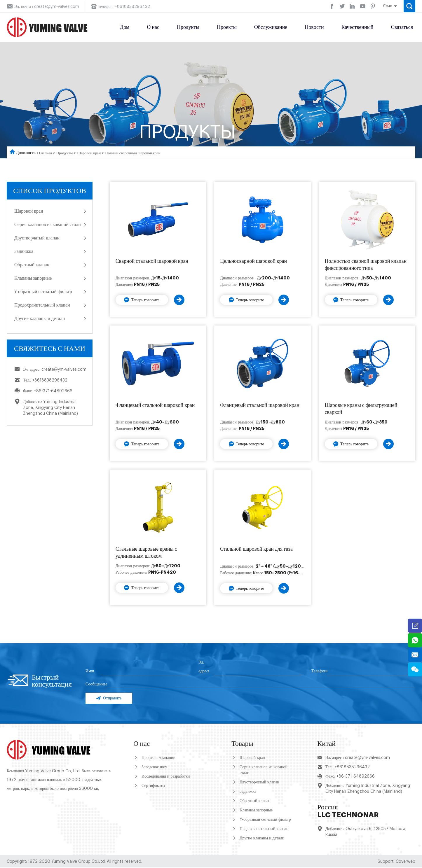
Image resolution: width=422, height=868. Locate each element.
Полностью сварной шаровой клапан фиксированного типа (366, 265)
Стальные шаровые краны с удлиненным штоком (146, 552)
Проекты (227, 27)
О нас (153, 27)
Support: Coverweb (396, 862)
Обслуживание (271, 27)
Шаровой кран (92, 153)
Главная (46, 153)
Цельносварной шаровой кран (253, 261)
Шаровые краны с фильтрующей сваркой (361, 409)
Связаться (402, 27)
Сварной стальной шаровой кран (152, 261)
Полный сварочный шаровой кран (138, 153)
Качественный (358, 27)
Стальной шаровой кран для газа (256, 549)
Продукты (188, 27)
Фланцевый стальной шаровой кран (155, 405)
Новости (314, 27)
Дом (125, 27)
